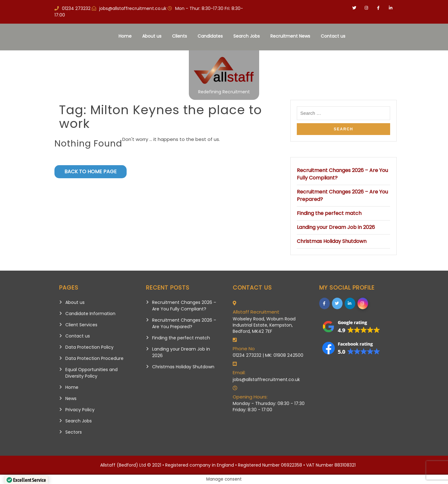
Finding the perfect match (329, 213)
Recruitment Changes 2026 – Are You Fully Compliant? (184, 306)
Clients (180, 36)
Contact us (333, 36)
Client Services (81, 325)
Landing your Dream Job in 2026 (336, 227)
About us (152, 36)
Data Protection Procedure (94, 358)
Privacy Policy (80, 410)
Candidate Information (90, 314)
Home (125, 36)
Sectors (74, 432)
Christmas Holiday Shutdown (332, 241)
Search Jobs (247, 36)
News (71, 398)
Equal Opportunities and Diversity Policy (91, 373)
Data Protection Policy (89, 347)
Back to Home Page (91, 172)
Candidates (210, 36)
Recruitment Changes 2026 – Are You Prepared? (184, 323)
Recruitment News (290, 36)
